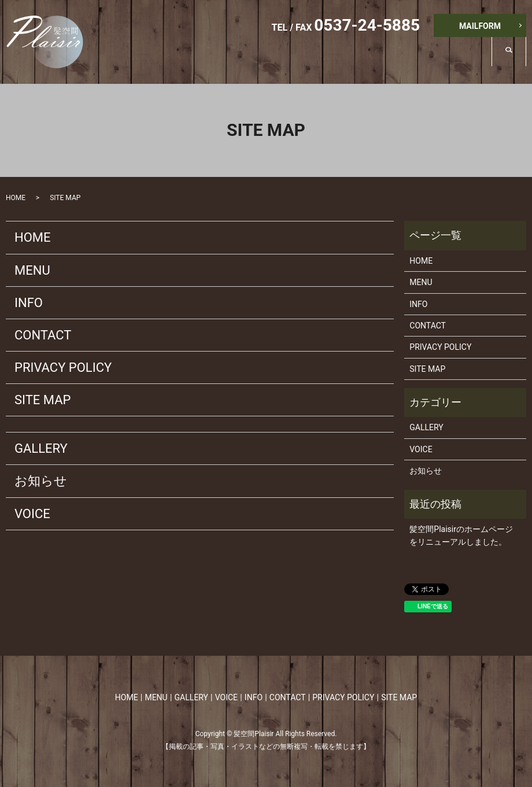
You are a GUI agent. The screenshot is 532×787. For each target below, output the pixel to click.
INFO (466, 60)
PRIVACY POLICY (63, 367)
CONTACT (43, 335)
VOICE (412, 60)
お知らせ (41, 481)
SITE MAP (43, 400)
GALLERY (354, 60)
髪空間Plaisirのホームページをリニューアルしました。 (461, 535)
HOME (251, 60)
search (518, 60)
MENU (300, 60)
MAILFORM (480, 26)
